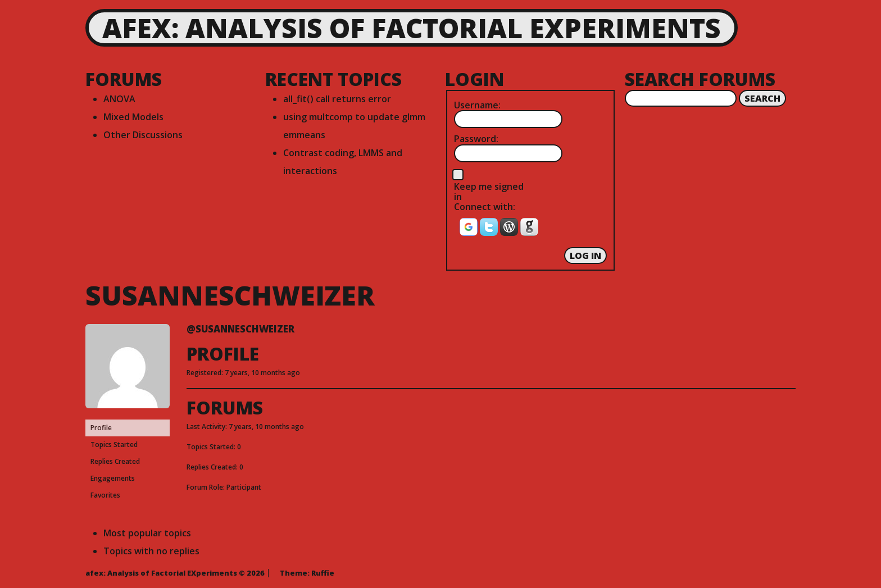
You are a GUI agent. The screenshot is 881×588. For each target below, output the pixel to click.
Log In (585, 256)
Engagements (113, 478)
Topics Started (114, 445)
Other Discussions (143, 135)
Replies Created (115, 461)
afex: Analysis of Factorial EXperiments (412, 28)
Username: (477, 105)
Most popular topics (147, 533)
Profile (101, 428)
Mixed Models (133, 117)
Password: (476, 139)
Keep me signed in (489, 192)
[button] (470, 230)
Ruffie (323, 573)
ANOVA (119, 99)
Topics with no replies (151, 551)
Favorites (105, 495)
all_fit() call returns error (337, 99)
